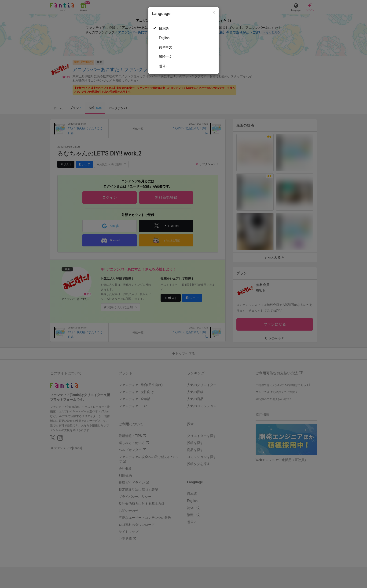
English (164, 38)
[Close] (214, 13)
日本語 (164, 29)
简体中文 (165, 47)
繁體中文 (165, 57)
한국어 (164, 66)
